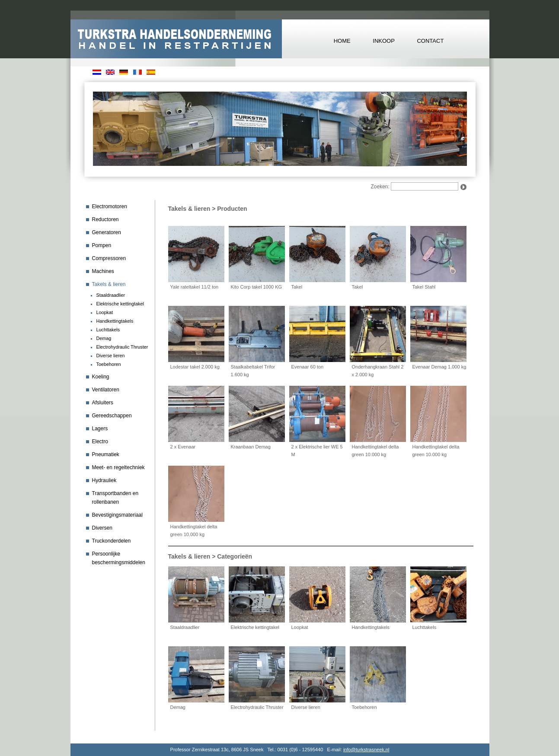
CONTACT (430, 41)
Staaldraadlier (111, 295)
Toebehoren (109, 364)
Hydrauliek (104, 480)
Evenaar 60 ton (308, 367)
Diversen (102, 528)
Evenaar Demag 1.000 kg (439, 367)
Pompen (102, 245)
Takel (297, 287)
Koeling (101, 377)
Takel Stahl (424, 287)
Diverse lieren (111, 356)
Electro (100, 442)
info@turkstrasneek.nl (366, 750)
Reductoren (105, 219)
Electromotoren (110, 206)
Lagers (100, 429)
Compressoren (109, 258)
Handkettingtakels (115, 321)
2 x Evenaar (183, 447)
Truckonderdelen (112, 541)
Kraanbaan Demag (251, 447)
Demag (104, 338)
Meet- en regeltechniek (118, 467)
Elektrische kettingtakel (120, 304)
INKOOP (384, 41)
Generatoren (107, 232)
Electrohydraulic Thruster (122, 347)
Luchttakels (108, 330)
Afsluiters (103, 403)
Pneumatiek (106, 454)
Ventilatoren (106, 390)
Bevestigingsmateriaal (117, 515)
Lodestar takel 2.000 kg (195, 367)
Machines (103, 271)
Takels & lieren (109, 284)
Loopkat (105, 312)
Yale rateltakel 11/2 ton (195, 287)
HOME (342, 41)
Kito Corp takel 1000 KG (257, 287)
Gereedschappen (112, 416)
